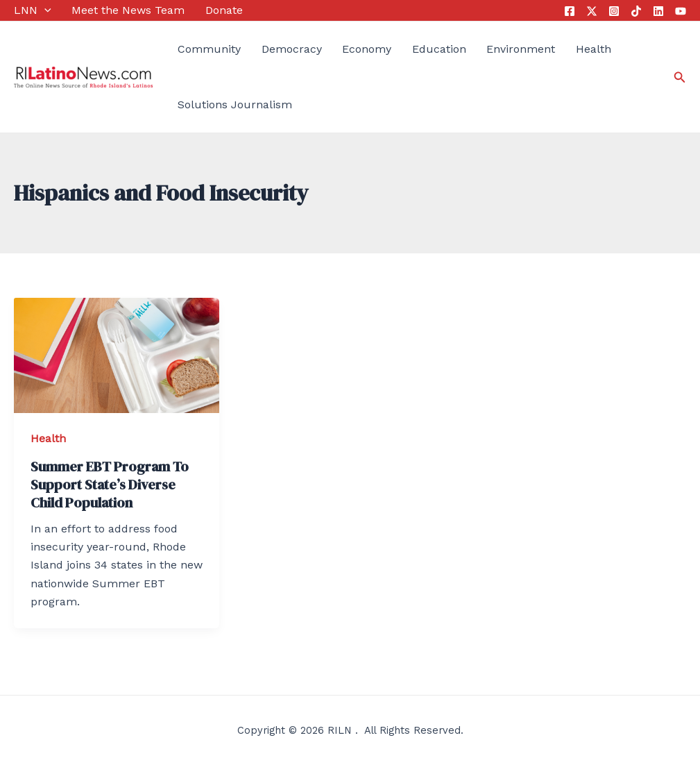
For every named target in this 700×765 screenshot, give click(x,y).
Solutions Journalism (235, 104)
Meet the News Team (128, 10)
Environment (521, 49)
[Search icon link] (680, 77)
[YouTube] (681, 11)
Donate (224, 10)
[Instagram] (614, 11)
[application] (44, 10)
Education (439, 49)
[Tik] (636, 11)
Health (594, 49)
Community (209, 49)
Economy (367, 49)
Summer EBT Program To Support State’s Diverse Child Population (110, 485)
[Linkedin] (658, 11)
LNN (33, 10)
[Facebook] (570, 11)
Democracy (292, 49)
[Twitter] (592, 11)
